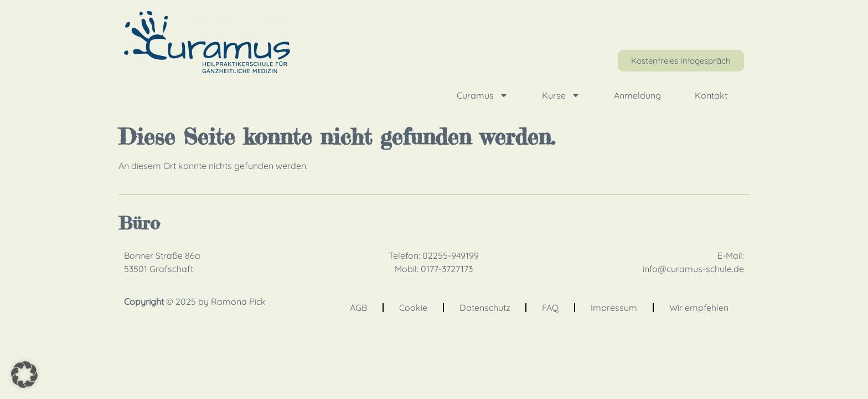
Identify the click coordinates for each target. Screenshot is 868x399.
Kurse (561, 95)
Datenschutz (485, 308)
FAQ (550, 308)
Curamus (482, 95)
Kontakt (711, 95)
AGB (358, 308)
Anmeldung (637, 95)
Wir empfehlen (699, 308)
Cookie (413, 308)
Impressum (614, 308)
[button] (24, 375)
